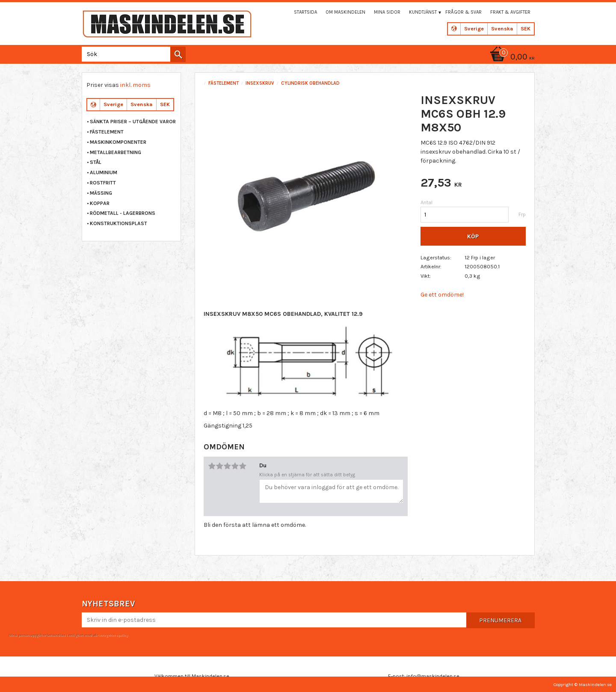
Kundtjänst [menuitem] (423, 12)
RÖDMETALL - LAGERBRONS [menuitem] (123, 213)
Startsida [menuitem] (305, 12)
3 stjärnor (227, 466)
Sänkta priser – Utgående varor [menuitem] (133, 122)
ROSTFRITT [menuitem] (103, 183)
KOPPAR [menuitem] (100, 203)
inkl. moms (135, 85)
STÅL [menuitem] (96, 162)
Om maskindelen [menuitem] (345, 12)
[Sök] (178, 54)
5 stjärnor (243, 466)
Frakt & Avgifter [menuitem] (510, 12)
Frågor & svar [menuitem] (463, 12)
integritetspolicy (113, 635)
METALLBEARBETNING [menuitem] (115, 152)
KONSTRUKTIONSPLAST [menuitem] (118, 223)
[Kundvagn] (511, 58)
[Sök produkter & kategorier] (132, 54)
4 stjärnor (235, 466)
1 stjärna (212, 466)
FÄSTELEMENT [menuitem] (107, 132)
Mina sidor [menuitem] (387, 12)
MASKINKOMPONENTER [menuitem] (118, 142)
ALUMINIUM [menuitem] (104, 172)
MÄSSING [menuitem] (101, 193)
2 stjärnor (219, 466)
